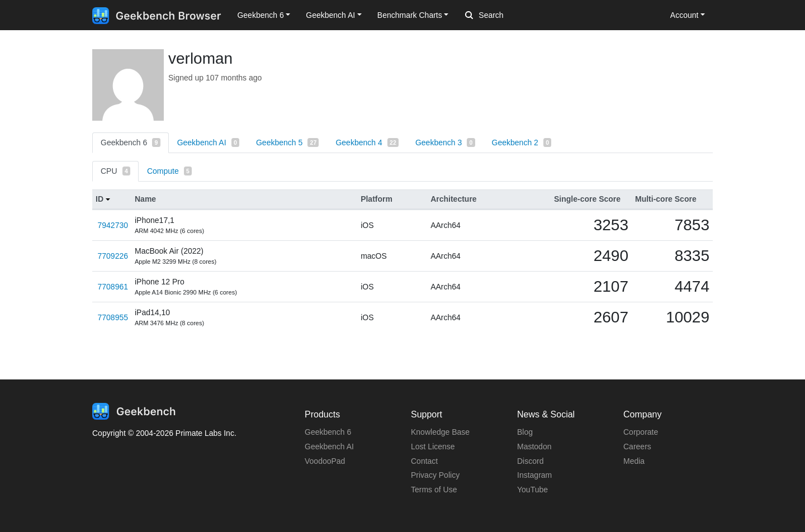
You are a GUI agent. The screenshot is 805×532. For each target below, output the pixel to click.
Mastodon (534, 446)
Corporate (641, 432)
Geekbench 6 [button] (260, 15)
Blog (525, 432)
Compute (169, 171)
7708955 (113, 317)
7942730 (113, 225)
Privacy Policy (435, 475)
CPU (115, 171)
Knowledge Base (440, 432)
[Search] (524, 16)
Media (634, 461)
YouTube (532, 490)
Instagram (534, 475)
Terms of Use (434, 490)
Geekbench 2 (522, 142)
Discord (530, 461)
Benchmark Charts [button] (410, 15)
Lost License (433, 446)
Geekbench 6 (131, 142)
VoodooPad (325, 461)
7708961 (113, 287)
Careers (637, 446)
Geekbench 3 (445, 142)
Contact (424, 461)
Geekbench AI (208, 142)
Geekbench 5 (287, 142)
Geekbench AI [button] (330, 15)
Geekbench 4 (367, 142)
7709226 (113, 256)
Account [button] (685, 15)
